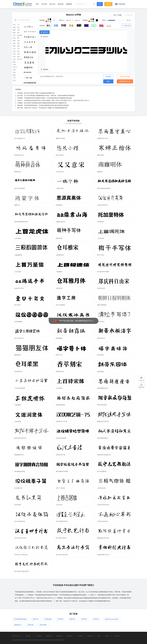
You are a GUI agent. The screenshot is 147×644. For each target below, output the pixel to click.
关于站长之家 (17, 636)
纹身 (18, 57)
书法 (14, 25)
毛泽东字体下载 (60, 455)
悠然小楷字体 (60, 155)
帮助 (99, 636)
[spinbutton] (128, 20)
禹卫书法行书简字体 (62, 555)
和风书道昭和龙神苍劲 (104, 188)
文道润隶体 (18, 421)
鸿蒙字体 (17, 205)
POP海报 (20, 35)
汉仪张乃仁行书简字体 (21, 555)
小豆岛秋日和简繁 (20, 388)
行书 (14, 78)
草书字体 (96, 619)
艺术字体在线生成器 (20, 619)
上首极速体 (59, 272)
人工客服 (118, 15)
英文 (18, 38)
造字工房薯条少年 (20, 138)
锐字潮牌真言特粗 (20, 471)
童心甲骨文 (18, 305)
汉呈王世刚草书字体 (62, 521)
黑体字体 (72, 619)
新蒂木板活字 (101, 338)
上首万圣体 (18, 272)
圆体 (14, 62)
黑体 (14, 46)
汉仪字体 (61, 619)
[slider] (120, 20)
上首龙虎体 (18, 238)
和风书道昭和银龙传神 (21, 222)
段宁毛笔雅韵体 (102, 471)
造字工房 (19, 59)
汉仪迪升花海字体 (102, 205)
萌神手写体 (59, 238)
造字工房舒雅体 (60, 305)
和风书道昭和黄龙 (102, 438)
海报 (14, 27)
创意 (18, 51)
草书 (14, 73)
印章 (18, 43)
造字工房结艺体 (19, 338)
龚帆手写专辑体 (60, 138)
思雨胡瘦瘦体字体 (102, 388)
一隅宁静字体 (60, 188)
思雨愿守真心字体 (102, 138)
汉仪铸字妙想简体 (61, 438)
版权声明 (49, 636)
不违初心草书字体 (102, 521)
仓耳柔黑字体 (18, 372)
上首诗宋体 (59, 388)
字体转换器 (120, 4)
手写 (14, 49)
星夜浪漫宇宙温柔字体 (104, 455)
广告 (18, 25)
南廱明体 (100, 172)
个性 (18, 49)
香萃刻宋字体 (60, 372)
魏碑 (14, 30)
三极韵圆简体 (18, 255)
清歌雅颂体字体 (19, 455)
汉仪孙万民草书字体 (103, 505)
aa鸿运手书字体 (19, 288)
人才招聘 (80, 636)
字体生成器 (48, 619)
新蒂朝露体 (59, 338)
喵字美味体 (101, 355)
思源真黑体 (59, 205)
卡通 (14, 65)
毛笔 (14, 51)
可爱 (18, 30)
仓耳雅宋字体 (60, 255)
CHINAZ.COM (32, 640)
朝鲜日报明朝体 (102, 305)
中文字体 (44, 4)
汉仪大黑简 (43, 625)
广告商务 (39, 636)
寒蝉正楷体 (101, 155)
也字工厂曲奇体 (60, 488)
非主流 (15, 67)
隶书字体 (31, 625)
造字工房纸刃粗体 (20, 188)
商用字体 (61, 4)
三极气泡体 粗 (101, 488)
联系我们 (28, 636)
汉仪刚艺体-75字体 (61, 421)
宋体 (14, 38)
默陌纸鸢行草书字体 (103, 538)
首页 (37, 4)
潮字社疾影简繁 (102, 405)
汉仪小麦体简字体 (20, 521)
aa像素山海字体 (60, 222)
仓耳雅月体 (59, 288)
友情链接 (59, 636)
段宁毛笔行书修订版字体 (22, 571)
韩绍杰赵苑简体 (60, 405)
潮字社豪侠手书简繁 (62, 471)
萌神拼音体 (18, 172)
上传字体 (117, 636)
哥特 (14, 70)
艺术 (18, 27)
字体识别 (108, 4)
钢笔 (14, 33)
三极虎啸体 (18, 405)
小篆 (18, 41)
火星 (18, 54)
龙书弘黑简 (18, 505)
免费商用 (69, 4)
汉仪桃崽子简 (18, 488)
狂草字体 (84, 619)
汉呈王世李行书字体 (20, 538)
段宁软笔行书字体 (61, 538)
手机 (14, 54)
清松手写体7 (101, 322)
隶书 (14, 80)
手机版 (107, 636)
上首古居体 (59, 505)
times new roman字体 (112, 619)
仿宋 (14, 35)
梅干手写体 (101, 255)
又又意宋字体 (60, 172)
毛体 (14, 59)
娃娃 (14, 43)
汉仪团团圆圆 (18, 322)
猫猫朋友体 (18, 355)
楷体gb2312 (18, 625)
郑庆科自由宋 (101, 288)
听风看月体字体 (19, 155)
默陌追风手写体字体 (103, 421)
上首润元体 (101, 238)
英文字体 (52, 4)
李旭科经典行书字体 (103, 555)
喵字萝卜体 (59, 355)
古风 (14, 57)
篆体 (14, 75)
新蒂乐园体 (101, 372)
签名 (18, 33)
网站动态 (90, 636)
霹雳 (14, 41)
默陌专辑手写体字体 (20, 438)
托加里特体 (101, 222)
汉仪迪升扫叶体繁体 (103, 272)
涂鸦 (18, 46)
